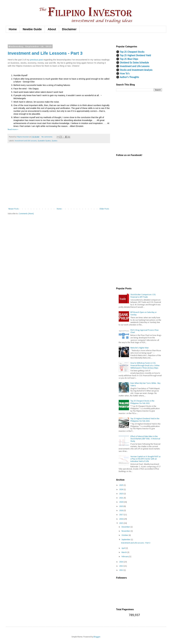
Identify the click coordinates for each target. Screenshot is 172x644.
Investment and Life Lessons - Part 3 (45, 53)
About (52, 29)
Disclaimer (69, 29)
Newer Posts (14, 209)
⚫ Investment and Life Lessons (133, 66)
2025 (121, 485)
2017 (121, 515)
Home (13, 29)
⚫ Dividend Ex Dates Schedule (132, 63)
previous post (36, 60)
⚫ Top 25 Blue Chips (127, 59)
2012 (121, 570)
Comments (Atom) (26, 214)
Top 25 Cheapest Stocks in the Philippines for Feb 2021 (142, 402)
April (124, 548)
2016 (121, 519)
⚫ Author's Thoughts (127, 77)
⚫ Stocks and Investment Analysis (134, 70)
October (125, 535)
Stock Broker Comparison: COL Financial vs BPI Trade (143, 296)
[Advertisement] (27, 177)
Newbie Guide (32, 29)
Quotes (55, 141)
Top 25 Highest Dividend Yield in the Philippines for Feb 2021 (145, 420)
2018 (121, 511)
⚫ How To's (123, 74)
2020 (121, 502)
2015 (121, 523)
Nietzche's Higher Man (140, 348)
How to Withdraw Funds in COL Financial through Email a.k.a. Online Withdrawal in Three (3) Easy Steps (145, 366)
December (126, 527)
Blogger (97, 637)
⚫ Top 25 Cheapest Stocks (130, 52)
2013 (121, 566)
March (124, 552)
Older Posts (104, 209)
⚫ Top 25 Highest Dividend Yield (134, 56)
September (126, 540)
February (125, 557)
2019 (121, 506)
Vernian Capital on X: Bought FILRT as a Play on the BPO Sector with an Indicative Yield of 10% (146, 459)
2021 (121, 498)
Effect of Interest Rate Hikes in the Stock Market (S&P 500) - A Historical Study (145, 439)
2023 (121, 494)
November (126, 531)
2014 (121, 562)
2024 (121, 490)
